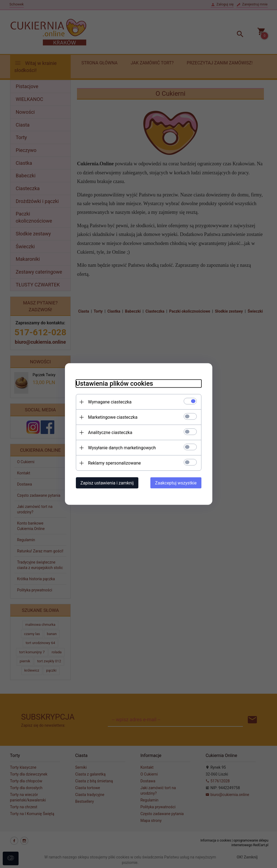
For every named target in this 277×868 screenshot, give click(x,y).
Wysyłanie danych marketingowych (122, 448)
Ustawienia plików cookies (114, 384)
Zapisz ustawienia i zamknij (107, 483)
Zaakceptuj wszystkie (176, 483)
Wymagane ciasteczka (110, 402)
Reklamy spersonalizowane (114, 463)
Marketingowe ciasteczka (113, 417)
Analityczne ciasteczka (110, 432)
